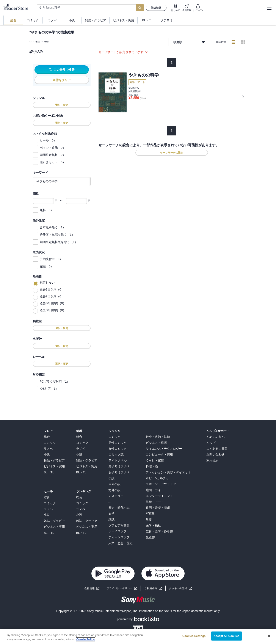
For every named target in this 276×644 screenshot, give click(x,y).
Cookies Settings (194, 640)
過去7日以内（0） (52, 296)
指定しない (47, 283)
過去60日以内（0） (53, 310)
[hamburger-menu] (269, 8)
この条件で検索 (62, 70)
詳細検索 (156, 8)
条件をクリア (62, 80)
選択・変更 (62, 105)
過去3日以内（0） (52, 289)
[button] (180, 588)
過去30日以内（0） (53, 303)
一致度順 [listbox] (188, 42)
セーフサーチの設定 (172, 153)
